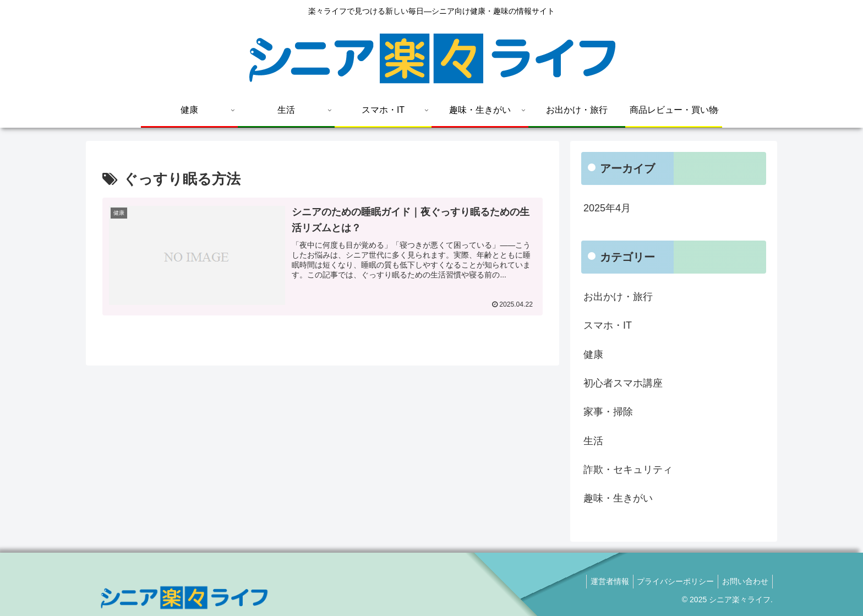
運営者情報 (601, 581)
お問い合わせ (744, 581)
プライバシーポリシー (670, 581)
